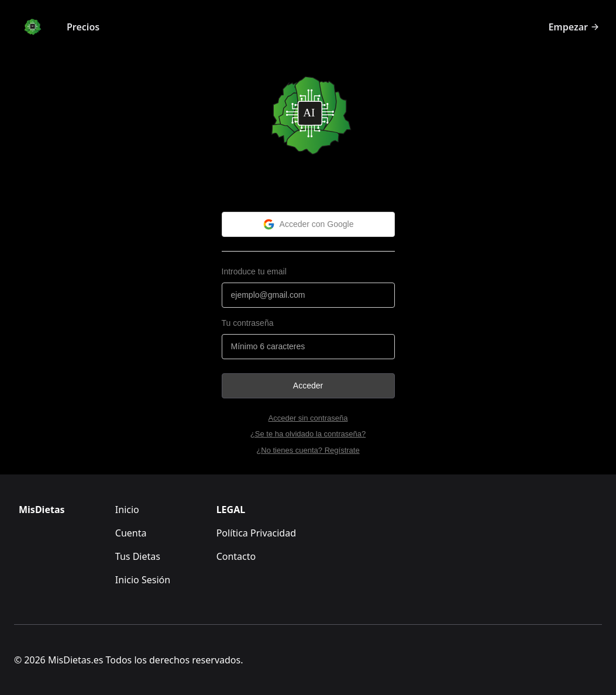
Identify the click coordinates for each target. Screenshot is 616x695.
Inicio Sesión (143, 580)
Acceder (308, 386)
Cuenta (131, 533)
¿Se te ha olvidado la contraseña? (308, 434)
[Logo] (32, 27)
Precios (83, 27)
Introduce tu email (254, 271)
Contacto (236, 556)
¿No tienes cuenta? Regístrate (308, 450)
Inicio (127, 510)
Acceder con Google (308, 224)
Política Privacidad (256, 533)
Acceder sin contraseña (308, 418)
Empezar (574, 27)
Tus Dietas (138, 556)
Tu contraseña (248, 323)
